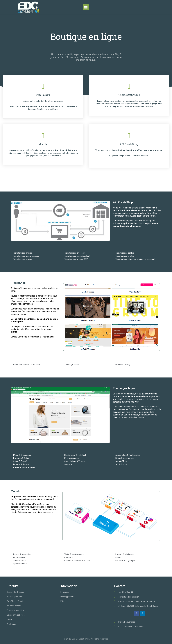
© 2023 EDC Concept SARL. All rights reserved (86, 639)
